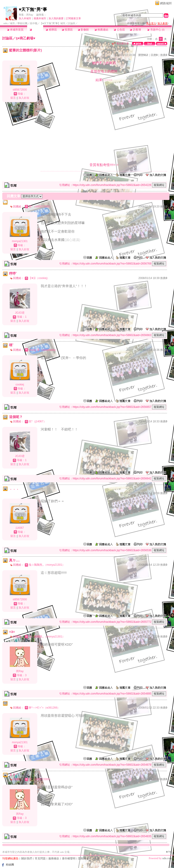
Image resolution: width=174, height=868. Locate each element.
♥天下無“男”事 (33, 9)
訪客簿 (135, 30)
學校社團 (22, 23)
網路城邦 (166, 3)
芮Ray (30, 15)
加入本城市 (25, 18)
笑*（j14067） (37, 421)
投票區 (67, 30)
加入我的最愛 (56, 18)
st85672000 (20, 90)
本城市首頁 (15, 30)
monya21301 (20, 241)
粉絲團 (10, 865)
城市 (12, 23)
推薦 (164, 55)
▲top (169, 851)
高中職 (34, 23)
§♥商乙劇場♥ (26, 38)
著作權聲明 (69, 858)
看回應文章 (120, 43)
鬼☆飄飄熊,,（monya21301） (47, 565)
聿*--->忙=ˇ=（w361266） (44, 708)
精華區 (51, 30)
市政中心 (156, 30)
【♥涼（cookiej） (39, 278)
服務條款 (54, 858)
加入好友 (24, 98)
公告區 (119, 30)
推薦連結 (101, 30)
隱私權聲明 (85, 858)
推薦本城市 (40, 18)
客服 (97, 858)
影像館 (83, 30)
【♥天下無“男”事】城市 (53, 23)
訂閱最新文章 (73, 18)
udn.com (167, 858)
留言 (13, 98)
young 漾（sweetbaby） (43, 350)
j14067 (20, 528)
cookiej (20, 385)
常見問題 (40, 858)
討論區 (35, 30)
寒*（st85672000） (40, 207)
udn (5, 23)
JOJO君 (20, 313)
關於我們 (27, 858)
